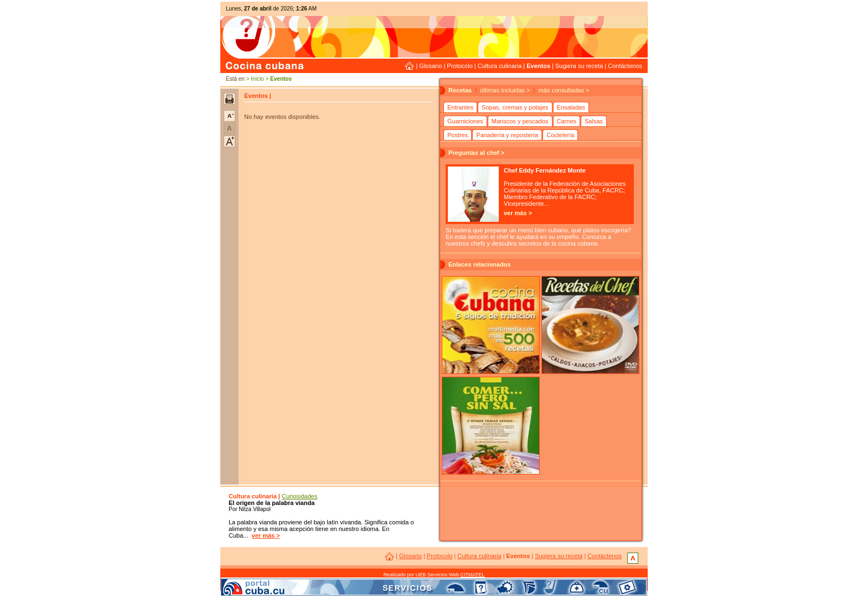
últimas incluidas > (505, 90)
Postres (458, 135)
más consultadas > (564, 90)
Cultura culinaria (500, 66)
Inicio (257, 79)
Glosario (430, 66)
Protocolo (459, 66)
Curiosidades (299, 496)
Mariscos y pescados (520, 121)
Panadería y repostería (507, 135)
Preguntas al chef (474, 153)
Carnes (567, 121)
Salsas (594, 121)
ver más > (266, 535)
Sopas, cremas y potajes (515, 107)
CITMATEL (473, 575)
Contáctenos (625, 66)
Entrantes (460, 107)
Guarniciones (465, 121)
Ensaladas (571, 107)
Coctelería (560, 135)
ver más (515, 213)
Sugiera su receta (579, 66)
